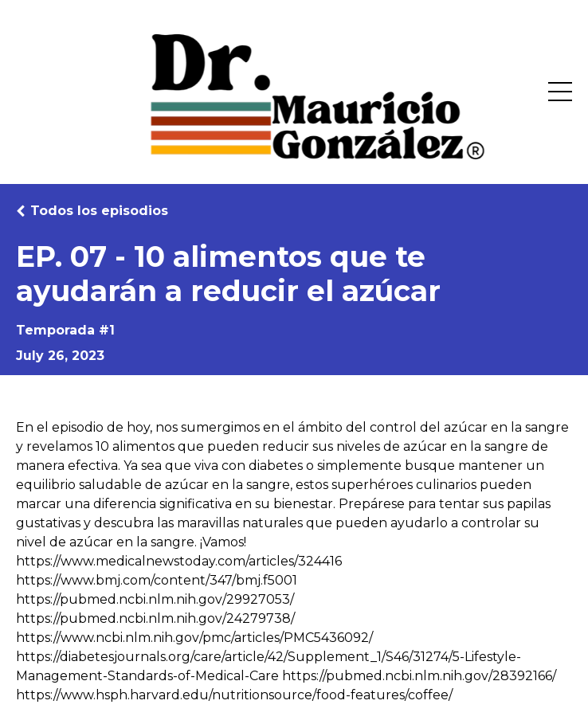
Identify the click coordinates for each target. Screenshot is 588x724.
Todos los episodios (99, 211)
